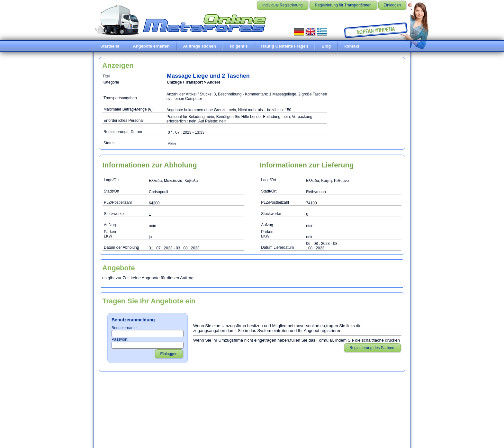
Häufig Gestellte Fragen (285, 46)
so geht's (239, 46)
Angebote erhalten (151, 46)
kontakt (352, 46)
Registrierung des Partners (372, 348)
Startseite (110, 46)
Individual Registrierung (282, 5)
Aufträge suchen (199, 46)
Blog (326, 46)
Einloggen (392, 5)
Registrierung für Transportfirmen (343, 5)
